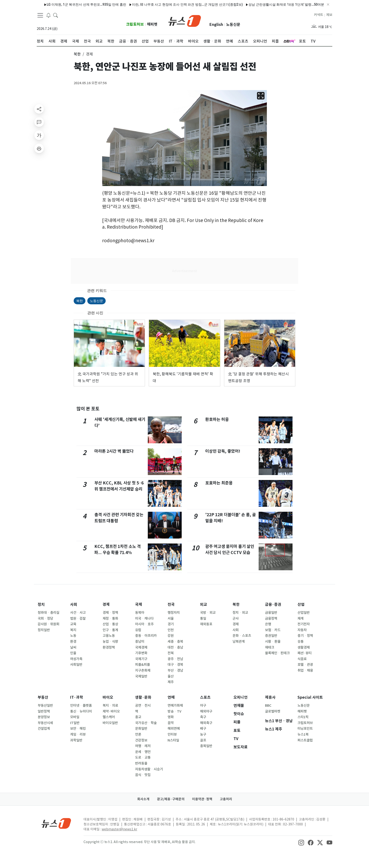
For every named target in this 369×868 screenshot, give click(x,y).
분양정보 (44, 717)
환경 (73, 642)
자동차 (302, 630)
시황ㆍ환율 (273, 642)
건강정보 (141, 740)
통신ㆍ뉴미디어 (81, 711)
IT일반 (75, 723)
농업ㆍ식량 (110, 642)
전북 (171, 653)
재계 (301, 618)
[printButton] (39, 148)
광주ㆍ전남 (175, 659)
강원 (171, 636)
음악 (171, 723)
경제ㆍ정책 (110, 613)
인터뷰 (172, 734)
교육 (73, 624)
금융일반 (271, 613)
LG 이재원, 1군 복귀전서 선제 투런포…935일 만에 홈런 (72, 4)
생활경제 (304, 647)
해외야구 (206, 711)
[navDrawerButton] (40, 15)
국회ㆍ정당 (45, 618)
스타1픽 (303, 717)
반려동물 (141, 763)
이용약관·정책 (202, 799)
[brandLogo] (185, 20)
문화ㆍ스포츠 (242, 636)
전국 (171, 604)
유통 (301, 642)
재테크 (270, 647)
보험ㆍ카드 (273, 630)
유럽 (138, 630)
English (216, 25)
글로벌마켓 (273, 711)
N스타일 (173, 740)
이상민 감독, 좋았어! (223, 451)
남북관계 (239, 642)
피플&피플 (142, 665)
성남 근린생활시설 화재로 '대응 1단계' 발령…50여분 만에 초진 (279, 4)
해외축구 (206, 723)
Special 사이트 (310, 697)
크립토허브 (135, 24)
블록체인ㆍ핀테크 (277, 653)
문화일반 (141, 729)
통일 (203, 618)
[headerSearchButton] (56, 15)
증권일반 (271, 636)
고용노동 (109, 636)
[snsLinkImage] (301, 842)
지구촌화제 (143, 670)
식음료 (302, 659)
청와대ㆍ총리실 (48, 613)
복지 (73, 630)
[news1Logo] (56, 823)
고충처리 (226, 799)
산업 (301, 604)
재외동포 (206, 624)
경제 (106, 604)
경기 (171, 624)
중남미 (140, 642)
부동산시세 (45, 723)
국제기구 (141, 659)
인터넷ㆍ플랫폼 (81, 705)
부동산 (43, 697)
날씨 (73, 647)
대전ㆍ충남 (175, 647)
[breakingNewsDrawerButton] (48, 15)
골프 (203, 740)
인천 (171, 630)
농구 (203, 734)
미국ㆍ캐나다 (144, 618)
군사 (236, 618)
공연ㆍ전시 (143, 705)
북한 (80, 301)
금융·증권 (273, 604)
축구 (203, 717)
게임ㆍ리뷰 (78, 734)
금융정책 (271, 618)
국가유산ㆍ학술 (146, 723)
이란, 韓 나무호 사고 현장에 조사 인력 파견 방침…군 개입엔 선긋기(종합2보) (173, 4)
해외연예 (174, 729)
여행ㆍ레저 (143, 746)
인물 (73, 653)
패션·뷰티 (305, 653)
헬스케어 (109, 717)
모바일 (75, 717)
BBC (268, 705)
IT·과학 (77, 697)
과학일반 (76, 740)
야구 (203, 705)
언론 (138, 734)
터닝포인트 (305, 729)
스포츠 (205, 697)
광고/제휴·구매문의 (171, 799)
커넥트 (319, 15)
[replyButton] (39, 122)
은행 (268, 624)
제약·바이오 (111, 711)
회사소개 (143, 799)
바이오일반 (110, 723)
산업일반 (304, 613)
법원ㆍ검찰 (78, 618)
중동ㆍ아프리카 (146, 636)
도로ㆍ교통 (143, 757)
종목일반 (206, 746)
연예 (171, 697)
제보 (329, 15)
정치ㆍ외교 (240, 613)
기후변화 (141, 653)
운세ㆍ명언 (143, 752)
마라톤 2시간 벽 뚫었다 (114, 451)
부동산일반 (45, 705)
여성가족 (76, 659)
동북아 (140, 613)
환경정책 (109, 647)
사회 (74, 604)
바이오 (108, 697)
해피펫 (152, 24)
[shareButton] (39, 109)
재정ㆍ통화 (110, 618)
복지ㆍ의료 (110, 705)
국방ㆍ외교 (208, 613)
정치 (41, 604)
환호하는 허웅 (217, 419)
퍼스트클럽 (305, 740)
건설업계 (44, 729)
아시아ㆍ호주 (144, 624)
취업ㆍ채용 (305, 670)
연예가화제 (175, 705)
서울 (171, 618)
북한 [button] (77, 54)
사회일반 (76, 665)
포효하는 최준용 (219, 483)
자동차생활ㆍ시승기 (149, 769)
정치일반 (44, 630)
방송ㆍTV (174, 711)
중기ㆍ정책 (305, 636)
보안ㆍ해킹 (78, 729)
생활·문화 (143, 697)
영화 (171, 717)
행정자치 (174, 613)
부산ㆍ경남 (175, 670)
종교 (138, 717)
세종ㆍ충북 (175, 642)
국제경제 (141, 647)
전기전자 (304, 624)
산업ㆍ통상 (110, 624)
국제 (139, 604)
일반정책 (44, 711)
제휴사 (270, 697)
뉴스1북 (303, 734)
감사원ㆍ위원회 (48, 624)
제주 (171, 682)
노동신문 (233, 25)
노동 (73, 636)
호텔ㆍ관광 (305, 665)
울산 (171, 676)
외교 (204, 604)
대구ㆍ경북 (175, 665)
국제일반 (141, 676)
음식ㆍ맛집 (143, 775)
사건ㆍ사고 (78, 613)
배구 (203, 729)
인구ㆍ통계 (110, 630)
